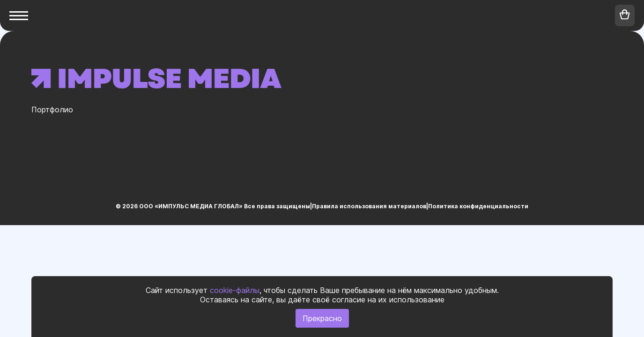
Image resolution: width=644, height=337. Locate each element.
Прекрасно (322, 318)
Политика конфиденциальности (478, 206)
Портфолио (52, 110)
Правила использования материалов (369, 206)
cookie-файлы (235, 290)
